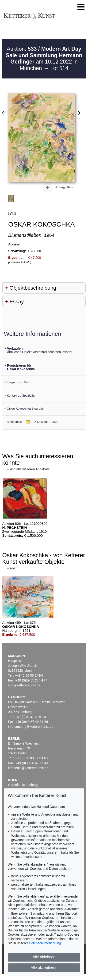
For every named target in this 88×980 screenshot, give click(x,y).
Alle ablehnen (44, 957)
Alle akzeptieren (44, 968)
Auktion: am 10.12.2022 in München (44, 59)
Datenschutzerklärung (45, 943)
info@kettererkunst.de (24, 685)
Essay (17, 302)
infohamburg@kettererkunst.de (31, 727)
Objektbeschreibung (33, 288)
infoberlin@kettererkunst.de (28, 768)
